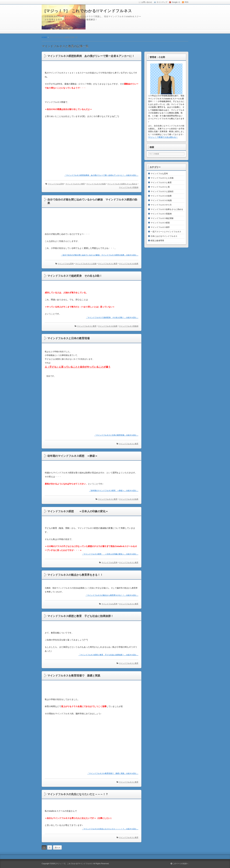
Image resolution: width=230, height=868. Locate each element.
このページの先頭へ (179, 864)
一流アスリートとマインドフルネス (166, 232)
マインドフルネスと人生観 (86, 264)
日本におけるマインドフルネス (164, 236)
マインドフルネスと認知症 (162, 191)
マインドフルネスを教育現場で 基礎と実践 (74, 676)
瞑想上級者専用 (157, 241)
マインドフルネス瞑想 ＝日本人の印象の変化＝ (78, 511)
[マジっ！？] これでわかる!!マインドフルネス (88, 11)
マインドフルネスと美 (160, 187)
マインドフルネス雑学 (160, 227)
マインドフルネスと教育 (75, 184)
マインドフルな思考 (56, 184)
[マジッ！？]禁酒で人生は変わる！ (163, 137)
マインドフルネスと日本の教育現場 (69, 338)
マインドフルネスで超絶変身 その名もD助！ (75, 276)
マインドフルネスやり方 (161, 205)
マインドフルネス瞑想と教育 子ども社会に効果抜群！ (80, 616)
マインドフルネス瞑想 (160, 223)
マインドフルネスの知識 (96, 184)
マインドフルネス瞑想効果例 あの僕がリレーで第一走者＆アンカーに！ (91, 56)
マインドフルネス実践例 (129, 187)
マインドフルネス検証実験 (162, 218)
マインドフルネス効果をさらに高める (122, 184)
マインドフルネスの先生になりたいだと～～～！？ (78, 794)
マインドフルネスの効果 (129, 264)
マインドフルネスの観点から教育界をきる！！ (75, 575)
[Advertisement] (92, 146)
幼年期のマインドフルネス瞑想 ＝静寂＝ (72, 456)
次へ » (57, 847)
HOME (44, 37)
